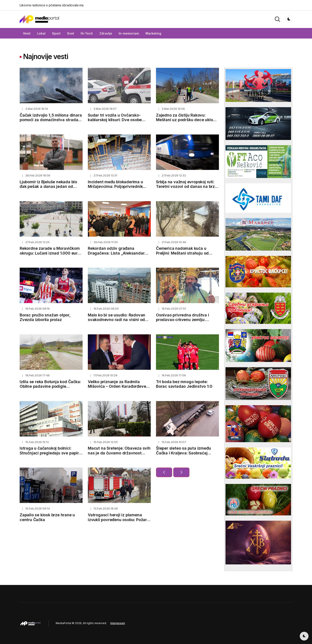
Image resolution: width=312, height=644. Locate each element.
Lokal (41, 33)
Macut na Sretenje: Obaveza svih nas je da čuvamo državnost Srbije (119, 453)
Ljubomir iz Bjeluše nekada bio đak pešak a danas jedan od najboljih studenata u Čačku (48, 187)
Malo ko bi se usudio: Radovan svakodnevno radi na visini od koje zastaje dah (117, 320)
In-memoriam (129, 33)
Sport (56, 33)
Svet (71, 33)
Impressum (118, 623)
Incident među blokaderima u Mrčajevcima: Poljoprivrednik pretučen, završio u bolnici (115, 187)
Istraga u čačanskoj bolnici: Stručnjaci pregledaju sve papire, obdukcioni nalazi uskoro (51, 453)
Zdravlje (106, 33)
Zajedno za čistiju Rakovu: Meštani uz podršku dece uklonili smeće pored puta (187, 120)
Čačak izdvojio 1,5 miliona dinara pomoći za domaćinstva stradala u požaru (51, 120)
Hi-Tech (87, 33)
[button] (277, 19)
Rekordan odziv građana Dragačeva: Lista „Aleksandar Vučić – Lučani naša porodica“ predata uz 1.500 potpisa (116, 255)
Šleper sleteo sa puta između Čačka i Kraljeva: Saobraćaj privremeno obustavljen (183, 453)
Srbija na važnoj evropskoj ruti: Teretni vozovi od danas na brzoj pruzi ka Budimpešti (187, 187)
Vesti (27, 33)
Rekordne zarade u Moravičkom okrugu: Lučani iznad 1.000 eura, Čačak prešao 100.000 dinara (50, 253)
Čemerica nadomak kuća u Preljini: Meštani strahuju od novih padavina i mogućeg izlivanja (182, 255)
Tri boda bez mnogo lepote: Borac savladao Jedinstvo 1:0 (184, 384)
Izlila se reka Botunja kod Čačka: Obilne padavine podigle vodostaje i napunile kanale (50, 386)
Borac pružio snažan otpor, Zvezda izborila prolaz (45, 317)
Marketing (153, 33)
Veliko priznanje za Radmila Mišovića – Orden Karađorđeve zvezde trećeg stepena (117, 386)
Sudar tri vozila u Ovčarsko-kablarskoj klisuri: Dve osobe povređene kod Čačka (115, 120)
